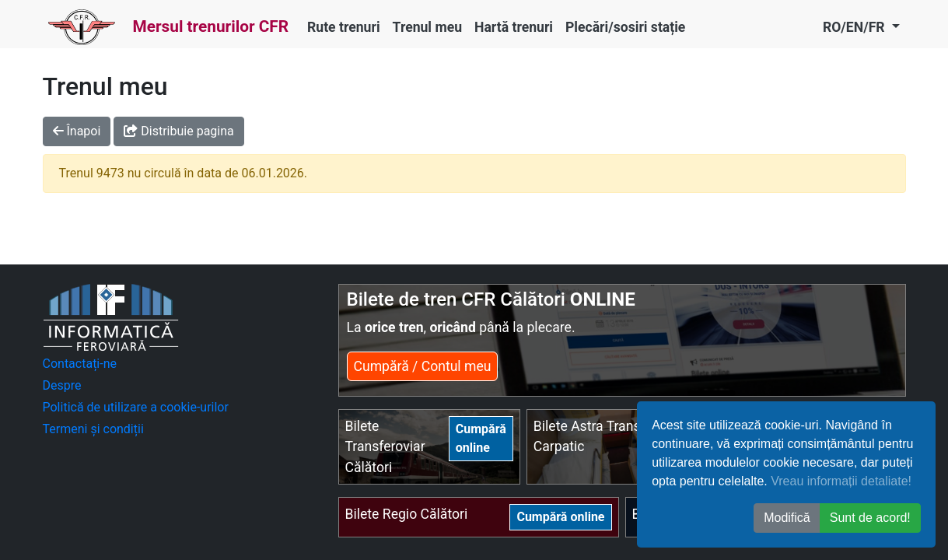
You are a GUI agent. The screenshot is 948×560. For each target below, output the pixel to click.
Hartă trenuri (514, 27)
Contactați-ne (80, 364)
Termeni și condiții (93, 429)
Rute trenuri (344, 27)
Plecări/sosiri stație (625, 27)
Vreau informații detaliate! (841, 481)
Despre (62, 385)
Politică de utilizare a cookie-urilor (136, 407)
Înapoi (77, 131)
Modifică (787, 518)
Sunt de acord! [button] (870, 518)
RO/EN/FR (855, 27)
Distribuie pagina (178, 131)
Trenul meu (427, 27)
